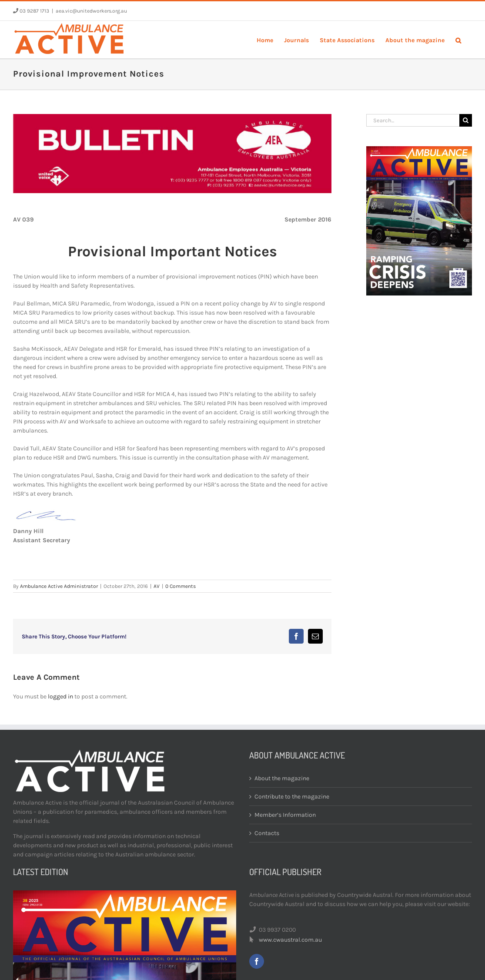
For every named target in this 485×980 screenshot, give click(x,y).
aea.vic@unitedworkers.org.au (91, 11)
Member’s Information (285, 815)
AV (157, 586)
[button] (458, 40)
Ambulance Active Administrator (59, 586)
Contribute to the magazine (292, 797)
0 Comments (181, 586)
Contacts (267, 833)
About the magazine (282, 778)
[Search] (466, 120)
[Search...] (413, 120)
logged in (60, 696)
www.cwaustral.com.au (290, 940)
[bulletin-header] (172, 154)
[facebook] (257, 961)
